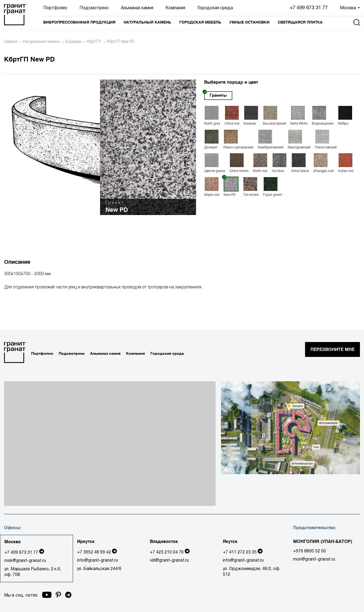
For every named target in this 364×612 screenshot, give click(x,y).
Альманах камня (137, 8)
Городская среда (215, 8)
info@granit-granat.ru (97, 561)
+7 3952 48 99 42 (94, 552)
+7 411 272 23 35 (240, 552)
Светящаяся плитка (300, 22)
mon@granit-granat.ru (314, 559)
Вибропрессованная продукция (79, 22)
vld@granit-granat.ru (169, 561)
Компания (175, 8)
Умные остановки (249, 22)
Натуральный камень (147, 22)
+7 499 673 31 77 (309, 8)
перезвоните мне (332, 349)
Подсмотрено (94, 8)
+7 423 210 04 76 (167, 552)
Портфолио (55, 8)
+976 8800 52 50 (310, 551)
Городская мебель (200, 22)
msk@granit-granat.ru (25, 561)
